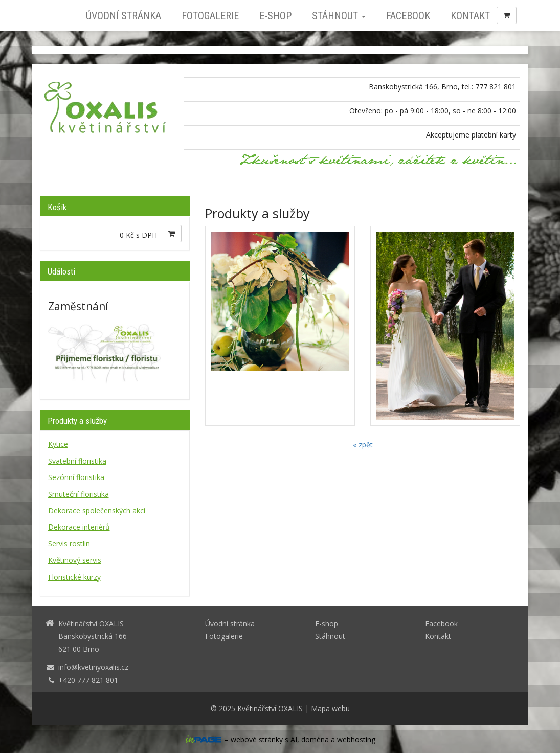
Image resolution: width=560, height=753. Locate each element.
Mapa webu (330, 708)
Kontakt (470, 16)
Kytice (58, 444)
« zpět (363, 444)
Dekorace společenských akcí (97, 510)
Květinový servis (75, 560)
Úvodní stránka (124, 16)
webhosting (356, 739)
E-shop (275, 16)
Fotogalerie (210, 16)
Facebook (408, 16)
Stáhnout (339, 16)
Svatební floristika (77, 461)
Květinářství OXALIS (270, 708)
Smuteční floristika (79, 494)
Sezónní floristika (76, 477)
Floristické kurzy (74, 577)
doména (315, 739)
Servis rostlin (69, 544)
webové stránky (257, 739)
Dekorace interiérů (79, 527)
